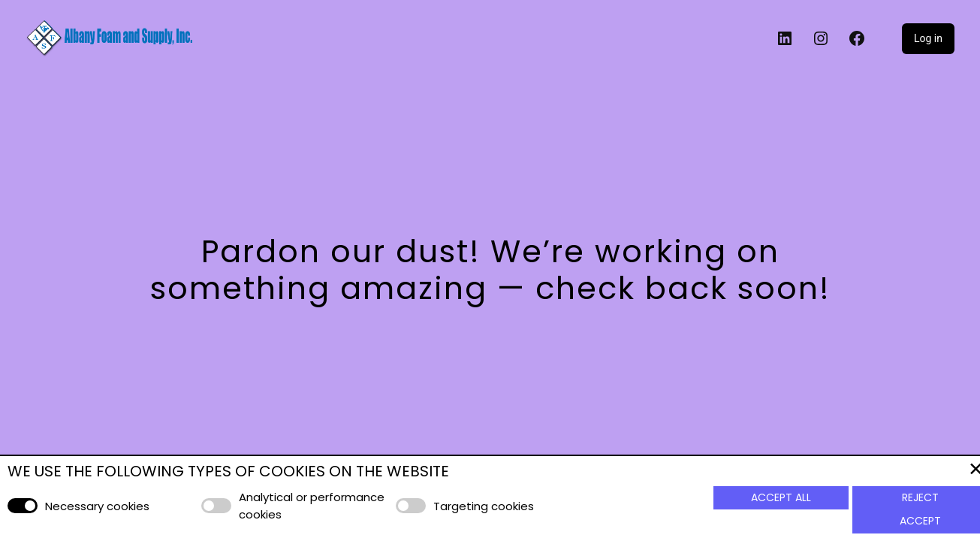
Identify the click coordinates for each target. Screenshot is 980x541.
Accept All (781, 497)
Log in (927, 38)
